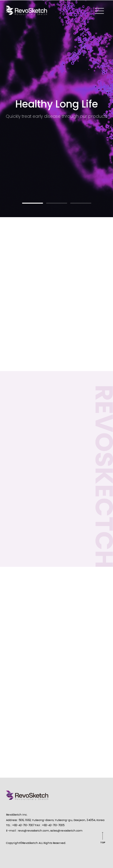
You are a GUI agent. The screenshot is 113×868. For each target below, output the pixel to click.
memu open (99, 11)
